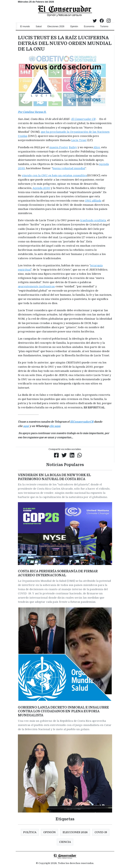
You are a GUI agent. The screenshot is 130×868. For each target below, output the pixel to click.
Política (30, 832)
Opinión (49, 832)
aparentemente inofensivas (36, 286)
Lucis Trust (79, 140)
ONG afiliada (93, 201)
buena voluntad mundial (69, 168)
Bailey (73, 147)
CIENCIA (65, 842)
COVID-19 (101, 832)
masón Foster (59, 147)
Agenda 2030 (41, 188)
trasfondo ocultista (93, 220)
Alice (97, 147)
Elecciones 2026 (75, 832)
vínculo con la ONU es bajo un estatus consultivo (54, 175)
